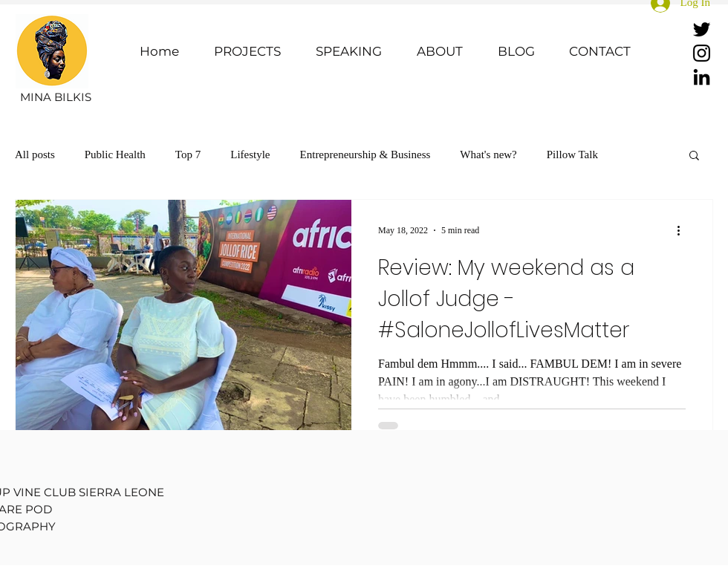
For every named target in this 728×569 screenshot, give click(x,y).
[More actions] (683, 230)
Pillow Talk (572, 155)
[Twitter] (702, 29)
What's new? (488, 155)
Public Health (115, 155)
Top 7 (188, 155)
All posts (35, 155)
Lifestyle (250, 155)
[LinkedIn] (702, 77)
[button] (694, 156)
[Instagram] (702, 53)
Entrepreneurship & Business (365, 155)
